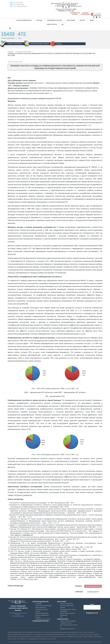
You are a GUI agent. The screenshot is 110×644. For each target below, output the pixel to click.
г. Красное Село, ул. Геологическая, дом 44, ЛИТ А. (69, 625)
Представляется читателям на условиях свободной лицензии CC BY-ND (34, 99)
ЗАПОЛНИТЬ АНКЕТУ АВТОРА (40, 44)
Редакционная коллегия (43, 619)
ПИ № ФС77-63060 (71, 9)
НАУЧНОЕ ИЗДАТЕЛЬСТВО (24, 20)
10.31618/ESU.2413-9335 (20, 6)
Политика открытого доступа (42, 610)
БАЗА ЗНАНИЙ (71, 20)
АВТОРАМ (39, 20)
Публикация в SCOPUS (75, 14)
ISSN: (11, 3)
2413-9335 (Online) (19, 5)
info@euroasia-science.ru (68, 629)
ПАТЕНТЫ (82, 20)
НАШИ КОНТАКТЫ (52, 24)
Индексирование (41, 608)
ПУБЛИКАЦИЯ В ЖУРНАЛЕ (54, 20)
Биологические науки (15, 62)
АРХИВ (92, 20)
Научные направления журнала (42, 616)
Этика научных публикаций (43, 606)
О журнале (39, 604)
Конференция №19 (93, 592)
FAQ (61, 617)
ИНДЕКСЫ (59, 44)
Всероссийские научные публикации (68, 614)
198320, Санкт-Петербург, (68, 621)
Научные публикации (42, 613)
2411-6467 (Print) (18, 3)
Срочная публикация (85, 14)
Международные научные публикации (68, 610)
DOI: (11, 6)
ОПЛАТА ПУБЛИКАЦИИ (15, 44)
